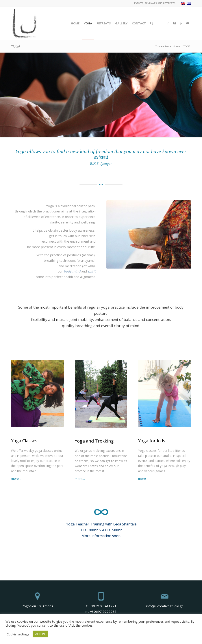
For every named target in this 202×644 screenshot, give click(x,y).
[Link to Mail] (188, 23)
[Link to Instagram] (174, 23)
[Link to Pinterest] (181, 23)
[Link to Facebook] (168, 23)
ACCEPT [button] (40, 634)
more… (16, 478)
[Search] (152, 23)
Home (177, 46)
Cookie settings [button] (18, 634)
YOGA (16, 46)
